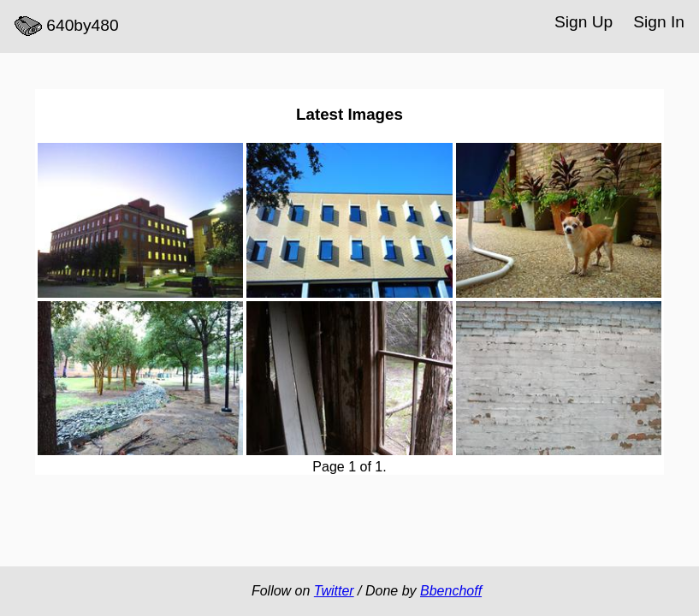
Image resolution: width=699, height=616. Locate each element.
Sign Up (583, 22)
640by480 (67, 27)
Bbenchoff (451, 591)
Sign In (659, 22)
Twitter (334, 591)
